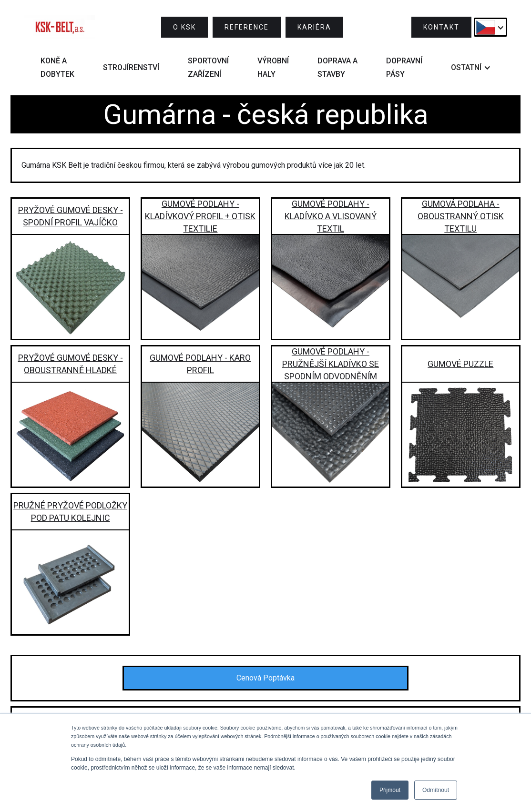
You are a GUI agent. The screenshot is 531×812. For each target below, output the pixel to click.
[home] (60, 27)
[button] (490, 27)
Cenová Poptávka (265, 678)
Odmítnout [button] (436, 790)
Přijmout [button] (390, 790)
